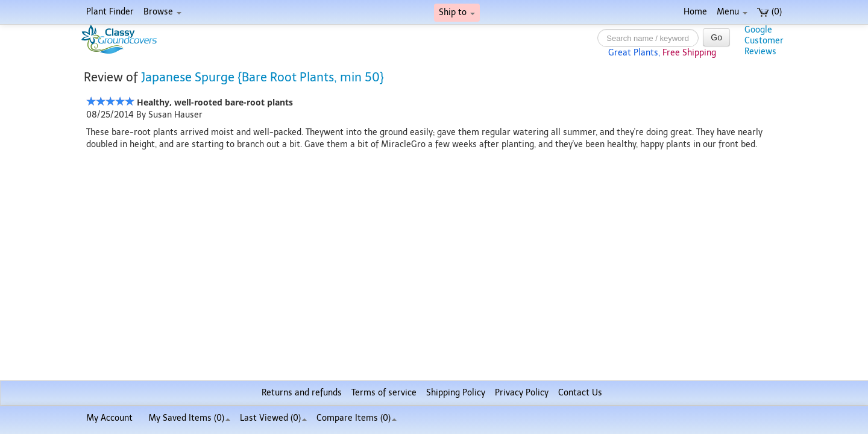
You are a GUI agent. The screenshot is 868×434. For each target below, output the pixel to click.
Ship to (457, 12)
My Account (109, 418)
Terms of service (384, 393)
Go (716, 37)
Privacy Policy (522, 393)
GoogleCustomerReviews (764, 41)
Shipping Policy (456, 393)
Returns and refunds (302, 393)
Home (695, 12)
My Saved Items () (189, 418)
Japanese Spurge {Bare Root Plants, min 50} (263, 77)
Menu (732, 12)
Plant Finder (110, 12)
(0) (769, 12)
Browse (162, 12)
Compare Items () (357, 418)
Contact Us (580, 393)
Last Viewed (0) (273, 418)
